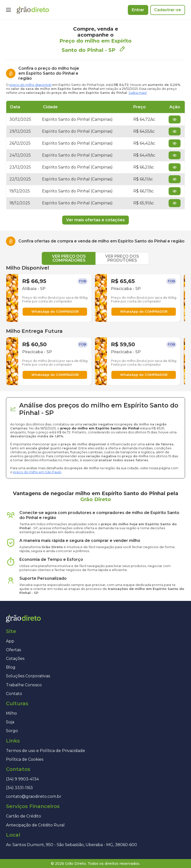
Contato (14, 694)
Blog (11, 667)
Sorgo (12, 731)
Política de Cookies (25, 759)
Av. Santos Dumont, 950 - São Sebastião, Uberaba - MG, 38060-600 (72, 845)
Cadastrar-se (168, 10)
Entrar (138, 10)
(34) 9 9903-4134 (22, 779)
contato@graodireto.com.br (34, 796)
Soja (10, 722)
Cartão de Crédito (24, 816)
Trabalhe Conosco (24, 685)
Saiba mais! (138, 93)
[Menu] (8, 10)
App (10, 641)
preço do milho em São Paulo (37, 472)
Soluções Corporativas (28, 676)
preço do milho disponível (30, 85)
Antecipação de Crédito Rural (35, 825)
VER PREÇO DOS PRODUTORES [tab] (122, 258)
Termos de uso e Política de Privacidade (46, 751)
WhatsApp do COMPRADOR (55, 312)
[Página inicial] (33, 10)
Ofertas (13, 650)
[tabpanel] (95, 325)
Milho (11, 713)
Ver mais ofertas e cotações (95, 220)
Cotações (15, 659)
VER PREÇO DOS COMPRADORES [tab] (69, 258)
